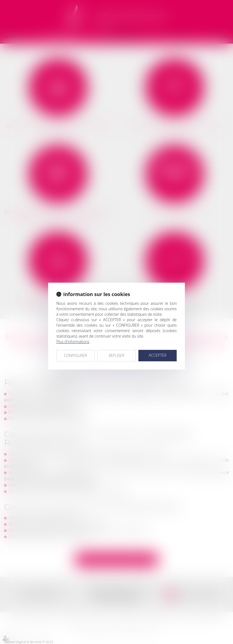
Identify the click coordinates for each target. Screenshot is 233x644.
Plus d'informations (73, 342)
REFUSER (117, 355)
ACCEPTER (157, 355)
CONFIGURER (76, 355)
